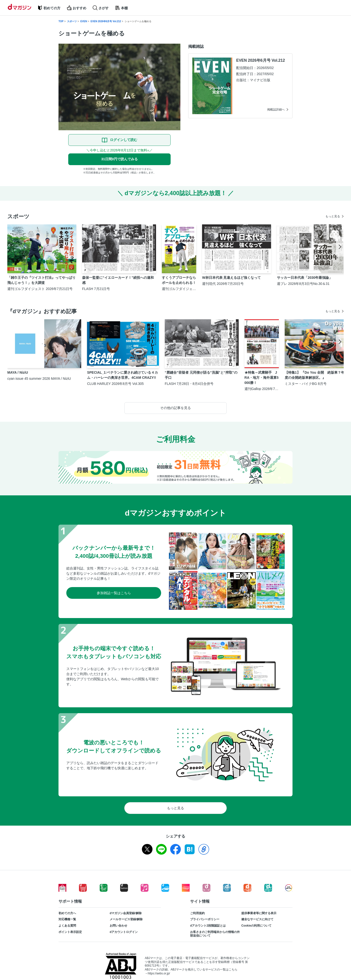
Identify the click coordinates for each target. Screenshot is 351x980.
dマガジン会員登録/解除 (126, 913)
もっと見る (333, 216)
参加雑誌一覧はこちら (114, 593)
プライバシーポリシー (205, 919)
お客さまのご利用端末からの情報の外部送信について (215, 934)
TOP (61, 21)
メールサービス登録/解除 (126, 919)
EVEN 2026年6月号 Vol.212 (106, 21)
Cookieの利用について (256, 926)
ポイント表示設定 (70, 932)
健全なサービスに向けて (257, 919)
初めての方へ (67, 913)
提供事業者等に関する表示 (259, 913)
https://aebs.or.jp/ (159, 973)
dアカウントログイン (124, 932)
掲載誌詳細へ (276, 110)
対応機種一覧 (67, 919)
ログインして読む (124, 140)
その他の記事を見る (175, 408)
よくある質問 (67, 926)
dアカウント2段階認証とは (208, 926)
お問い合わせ (118, 926)
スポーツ (72, 21)
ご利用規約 (197, 913)
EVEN (84, 21)
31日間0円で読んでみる (119, 159)
